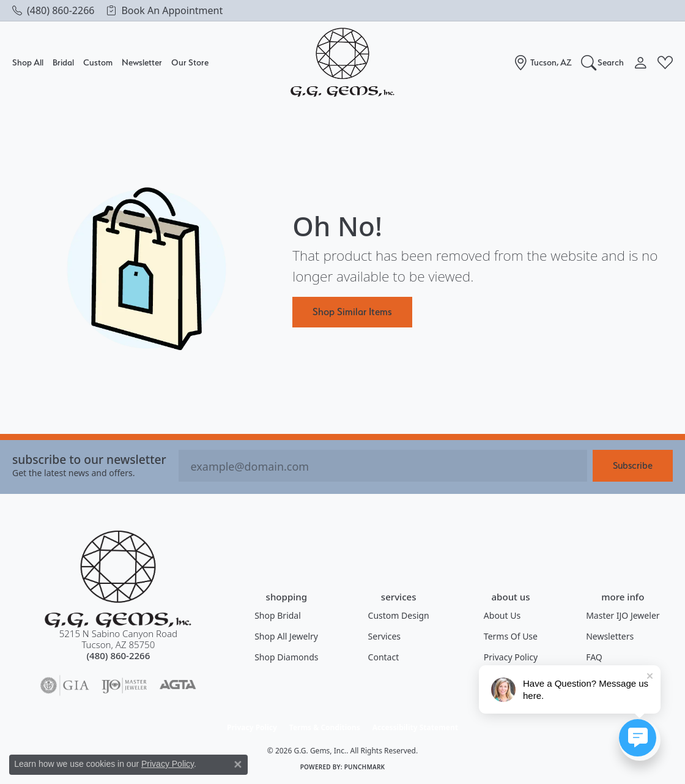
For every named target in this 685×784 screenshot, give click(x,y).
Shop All (28, 62)
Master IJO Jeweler (623, 615)
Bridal (63, 62)
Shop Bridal (278, 615)
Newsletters (610, 636)
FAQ (594, 657)
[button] (603, 62)
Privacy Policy (511, 657)
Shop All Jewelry (286, 636)
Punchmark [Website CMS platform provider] (365, 767)
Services (384, 636)
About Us (502, 615)
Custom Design (399, 615)
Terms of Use (511, 636)
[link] (53, 10)
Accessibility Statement (415, 727)
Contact (384, 657)
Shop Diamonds (286, 657)
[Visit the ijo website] (124, 685)
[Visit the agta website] (178, 685)
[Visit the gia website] (65, 685)
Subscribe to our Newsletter (89, 459)
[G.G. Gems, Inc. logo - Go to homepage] (342, 63)
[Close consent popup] (238, 764)
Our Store (190, 62)
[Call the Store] (118, 655)
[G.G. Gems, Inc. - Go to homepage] (118, 579)
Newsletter (142, 62)
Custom (98, 62)
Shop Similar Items (352, 312)
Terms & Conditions (325, 727)
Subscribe (633, 465)
